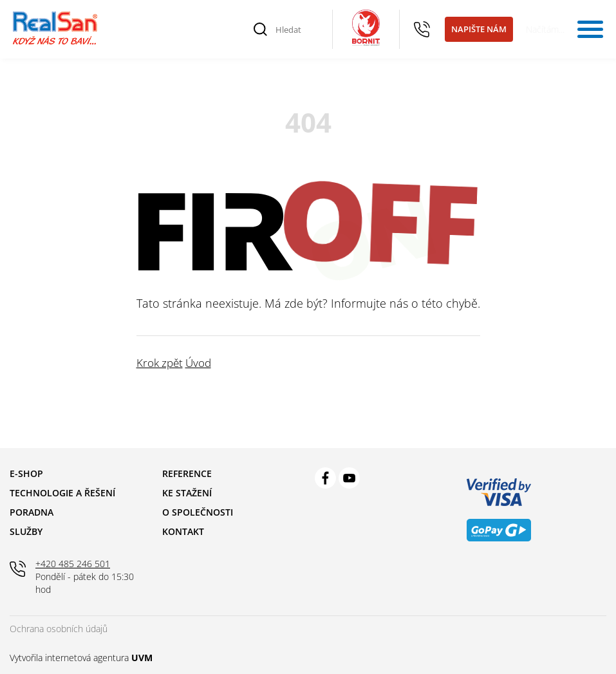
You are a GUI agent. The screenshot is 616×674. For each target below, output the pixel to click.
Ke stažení (187, 493)
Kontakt (183, 531)
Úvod (198, 363)
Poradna (32, 512)
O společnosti (198, 512)
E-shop (26, 473)
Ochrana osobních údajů (59, 629)
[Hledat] (297, 30)
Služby (26, 531)
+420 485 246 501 (422, 30)
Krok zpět (160, 363)
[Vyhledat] (261, 30)
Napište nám (479, 29)
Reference (187, 473)
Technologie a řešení (62, 493)
